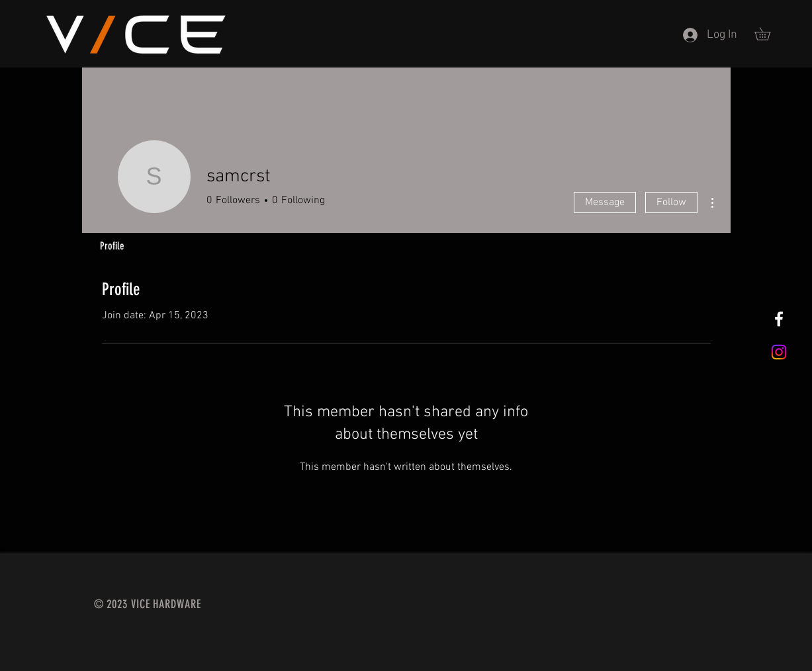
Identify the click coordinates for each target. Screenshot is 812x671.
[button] (769, 34)
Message (605, 202)
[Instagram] (779, 352)
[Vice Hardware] (779, 319)
